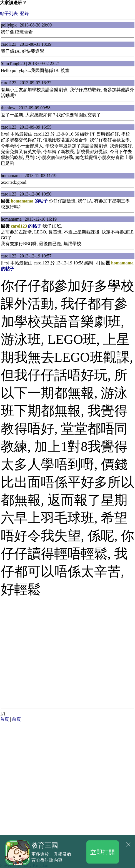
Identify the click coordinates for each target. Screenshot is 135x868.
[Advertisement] (44, 757)
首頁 (4, 719)
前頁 (16, 719)
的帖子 (29, 201)
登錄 (24, 14)
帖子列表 (9, 14)
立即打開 (102, 852)
